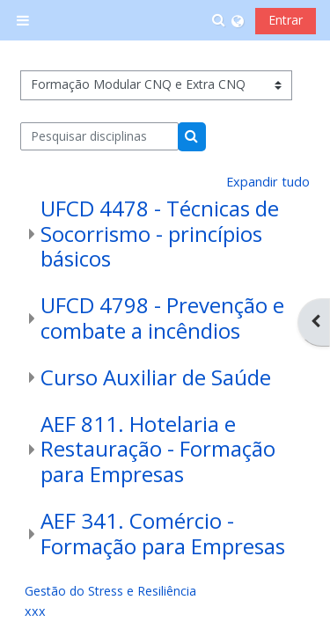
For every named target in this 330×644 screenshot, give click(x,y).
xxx (35, 611)
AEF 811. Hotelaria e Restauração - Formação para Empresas (158, 449)
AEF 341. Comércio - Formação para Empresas (163, 533)
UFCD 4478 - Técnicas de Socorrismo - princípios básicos (160, 234)
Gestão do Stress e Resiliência (110, 591)
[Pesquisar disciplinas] (100, 136)
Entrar (286, 20)
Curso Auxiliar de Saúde (156, 377)
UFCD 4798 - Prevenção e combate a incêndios (162, 318)
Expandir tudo (268, 182)
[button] (219, 21)
